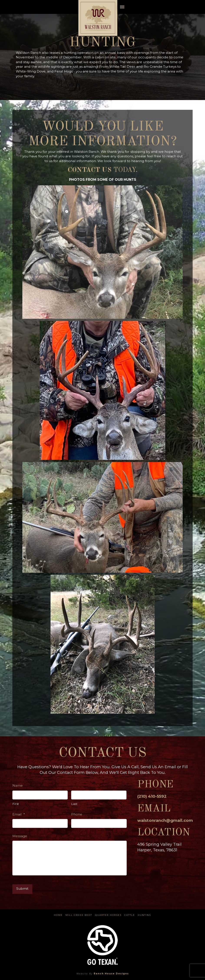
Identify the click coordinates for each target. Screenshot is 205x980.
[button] (122, 7)
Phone (77, 814)
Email (19, 814)
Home (58, 915)
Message (20, 836)
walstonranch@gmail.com (165, 820)
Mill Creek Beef (79, 915)
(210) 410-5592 (152, 796)
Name (18, 785)
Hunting (144, 915)
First (16, 804)
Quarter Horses (108, 915)
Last (75, 804)
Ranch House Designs (111, 974)
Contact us (90, 170)
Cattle (130, 915)
